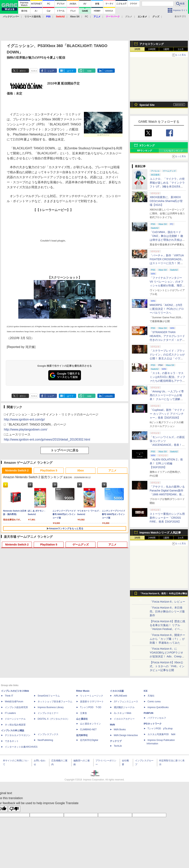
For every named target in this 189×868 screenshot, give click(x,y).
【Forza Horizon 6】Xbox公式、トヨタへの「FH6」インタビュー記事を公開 (167, 666)
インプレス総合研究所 (16, 707)
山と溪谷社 (82, 719)
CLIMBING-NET (88, 730)
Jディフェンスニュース (126, 702)
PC (86, 17)
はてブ (70, 71)
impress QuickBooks (158, 707)
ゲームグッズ (81, 545)
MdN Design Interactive (126, 735)
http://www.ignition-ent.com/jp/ (24, 419)
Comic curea (154, 702)
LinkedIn (109, 71)
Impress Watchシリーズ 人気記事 (160, 533)
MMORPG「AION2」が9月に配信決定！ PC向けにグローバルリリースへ (167, 309)
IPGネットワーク (153, 724)
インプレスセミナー (48, 713)
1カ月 (181, 49)
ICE (146, 691)
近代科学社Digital (89, 740)
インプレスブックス (48, 734)
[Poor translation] (14, 809)
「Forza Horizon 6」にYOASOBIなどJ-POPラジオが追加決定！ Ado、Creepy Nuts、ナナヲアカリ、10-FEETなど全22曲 (166, 656)
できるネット (12, 741)
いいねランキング (174, 151)
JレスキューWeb (122, 713)
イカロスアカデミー (124, 719)
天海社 (151, 696)
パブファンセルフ (157, 718)
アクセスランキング (152, 44)
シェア (51, 71)
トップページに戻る (65, 450)
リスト (34, 71)
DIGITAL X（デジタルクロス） (54, 719)
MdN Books (120, 730)
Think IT (9, 696)
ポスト (23, 71)
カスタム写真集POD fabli (161, 734)
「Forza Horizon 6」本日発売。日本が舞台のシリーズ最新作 (167, 611)
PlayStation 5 (49, 470)
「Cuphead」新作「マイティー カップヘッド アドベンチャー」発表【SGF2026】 (167, 414)
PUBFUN (148, 713)
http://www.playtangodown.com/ (26, 429)
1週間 (166, 49)
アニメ (112, 470)
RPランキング (145, 151)
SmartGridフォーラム (49, 696)
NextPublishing (45, 740)
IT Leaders (10, 713)
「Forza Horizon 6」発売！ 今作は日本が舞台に (163, 594)
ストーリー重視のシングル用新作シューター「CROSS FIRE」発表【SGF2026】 (167, 518)
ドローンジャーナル (15, 719)
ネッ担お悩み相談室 (15, 725)
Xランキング (147, 145)
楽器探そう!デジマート (92, 702)
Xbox (80, 470)
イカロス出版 (117, 691)
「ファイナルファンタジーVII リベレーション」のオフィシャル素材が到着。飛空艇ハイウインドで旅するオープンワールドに (167, 285)
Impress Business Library (51, 707)
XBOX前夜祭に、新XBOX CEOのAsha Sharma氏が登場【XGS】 (166, 201)
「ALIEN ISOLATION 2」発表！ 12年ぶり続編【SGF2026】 (166, 463)
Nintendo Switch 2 (17, 470)
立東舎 (84, 713)
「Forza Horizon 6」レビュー (167, 602)
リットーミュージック (92, 696)
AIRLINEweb (120, 696)
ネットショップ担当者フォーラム (55, 702)
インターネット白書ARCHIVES (21, 747)
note (89, 71)
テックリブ (116, 741)
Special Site (147, 105)
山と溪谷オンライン (90, 724)
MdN (112, 725)
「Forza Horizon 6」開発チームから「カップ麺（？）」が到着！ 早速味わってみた (167, 639)
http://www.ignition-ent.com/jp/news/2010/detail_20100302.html (47, 439)
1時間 (137, 49)
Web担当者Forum (14, 702)
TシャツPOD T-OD (91, 707)
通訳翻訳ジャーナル (124, 707)
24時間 (152, 49)
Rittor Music (83, 691)
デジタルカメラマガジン (18, 735)
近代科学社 (82, 735)
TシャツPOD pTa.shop (160, 729)
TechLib (118, 746)
